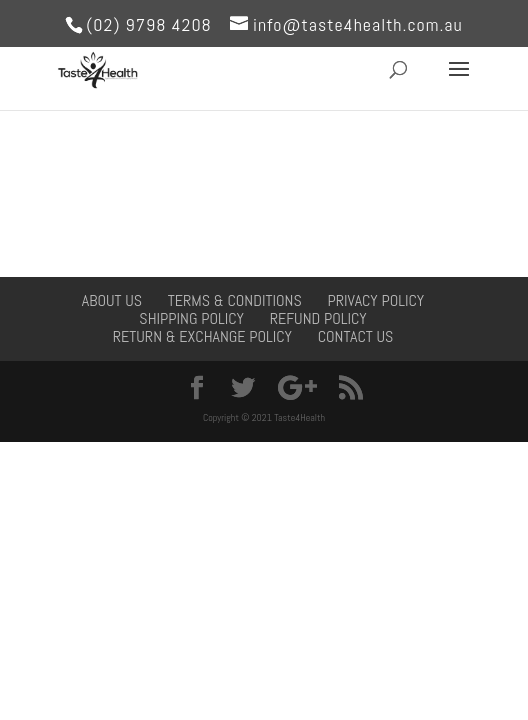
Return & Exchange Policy (202, 336)
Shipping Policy (191, 318)
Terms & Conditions (235, 300)
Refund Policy (318, 318)
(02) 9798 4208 (149, 24)
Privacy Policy (375, 300)
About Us (112, 300)
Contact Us (356, 336)
